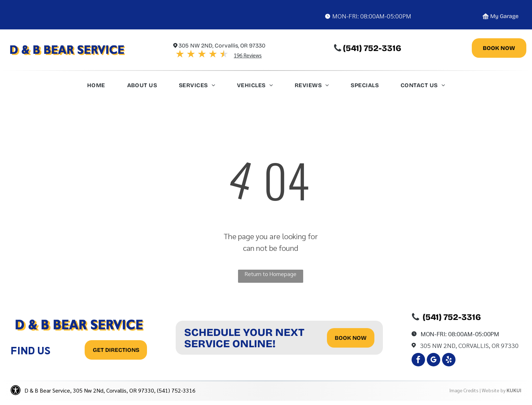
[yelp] (449, 361)
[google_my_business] (434, 361)
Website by (494, 390)
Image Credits (464, 390)
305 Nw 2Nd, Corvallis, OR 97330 (469, 345)
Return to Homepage (270, 274)
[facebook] (418, 361)
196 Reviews (248, 55)
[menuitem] (96, 87)
